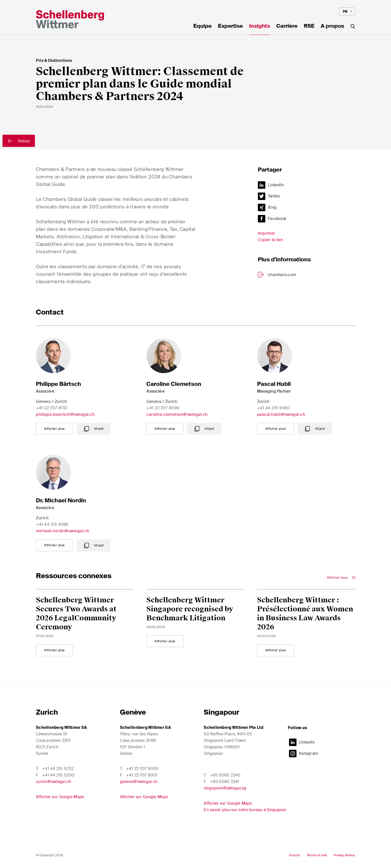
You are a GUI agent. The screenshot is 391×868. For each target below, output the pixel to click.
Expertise (230, 26)
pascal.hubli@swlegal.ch (281, 414)
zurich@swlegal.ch (54, 782)
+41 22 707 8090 (163, 408)
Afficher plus (54, 429)
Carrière (287, 26)
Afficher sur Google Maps (60, 797)
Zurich (47, 712)
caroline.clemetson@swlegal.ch (177, 414)
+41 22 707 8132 (52, 408)
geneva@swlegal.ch (139, 782)
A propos (332, 26)
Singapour (221, 712)
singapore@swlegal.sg (225, 788)
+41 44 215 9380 (274, 408)
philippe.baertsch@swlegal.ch (65, 414)
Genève (133, 712)
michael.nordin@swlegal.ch (63, 531)
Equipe (202, 26)
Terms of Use (317, 855)
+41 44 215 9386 (52, 524)
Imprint (294, 855)
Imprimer (266, 236)
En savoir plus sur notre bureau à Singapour (245, 810)
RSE (309, 26)
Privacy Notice (344, 855)
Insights (260, 26)
